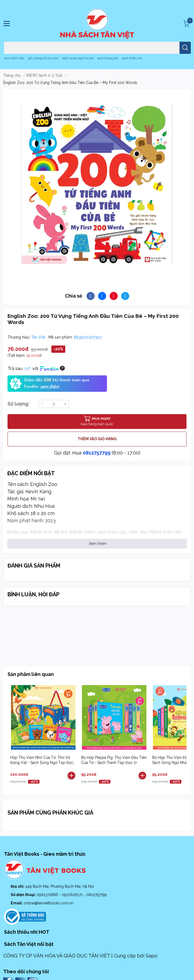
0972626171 (73, 895)
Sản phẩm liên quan (31, 674)
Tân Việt (39, 337)
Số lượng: (19, 404)
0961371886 (48, 895)
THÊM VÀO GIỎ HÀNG (97, 439)
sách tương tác (108, 58)
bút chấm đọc (14, 58)
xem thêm (50, 387)
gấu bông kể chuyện (43, 58)
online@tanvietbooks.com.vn (48, 903)
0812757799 (97, 453)
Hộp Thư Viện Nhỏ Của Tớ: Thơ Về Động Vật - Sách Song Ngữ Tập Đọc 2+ (42, 763)
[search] (185, 48)
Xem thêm (98, 544)
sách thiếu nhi (132, 58)
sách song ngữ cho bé (78, 58)
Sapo (152, 956)
